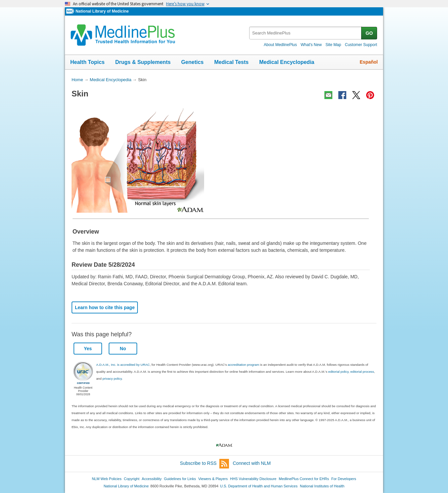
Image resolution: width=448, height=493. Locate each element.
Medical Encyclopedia (287, 62)
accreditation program (243, 365)
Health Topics (87, 62)
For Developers (344, 479)
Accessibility (152, 479)
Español (369, 62)
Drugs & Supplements (143, 62)
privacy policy (112, 379)
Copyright (132, 479)
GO (369, 33)
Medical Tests (231, 62)
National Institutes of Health (322, 486)
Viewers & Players (213, 479)
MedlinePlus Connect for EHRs (304, 479)
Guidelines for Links (180, 479)
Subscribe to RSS (204, 464)
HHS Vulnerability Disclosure (253, 479)
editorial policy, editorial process (351, 372)
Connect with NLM (252, 463)
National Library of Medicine (102, 11)
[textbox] (306, 33)
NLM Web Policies (107, 479)
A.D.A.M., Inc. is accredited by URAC (123, 365)
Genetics (193, 62)
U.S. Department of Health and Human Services (259, 486)
